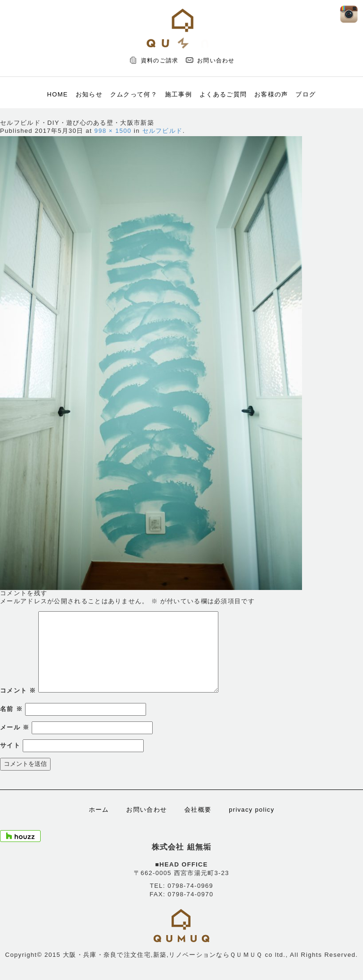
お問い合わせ (216, 61)
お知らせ (89, 94)
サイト (10, 745)
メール (15, 727)
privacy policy (251, 810)
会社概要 (198, 810)
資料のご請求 (160, 61)
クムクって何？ (134, 94)
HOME (58, 94)
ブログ (306, 94)
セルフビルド (163, 131)
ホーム (99, 810)
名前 (11, 709)
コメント (18, 690)
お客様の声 (271, 94)
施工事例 (178, 94)
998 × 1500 (113, 131)
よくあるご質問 (223, 94)
